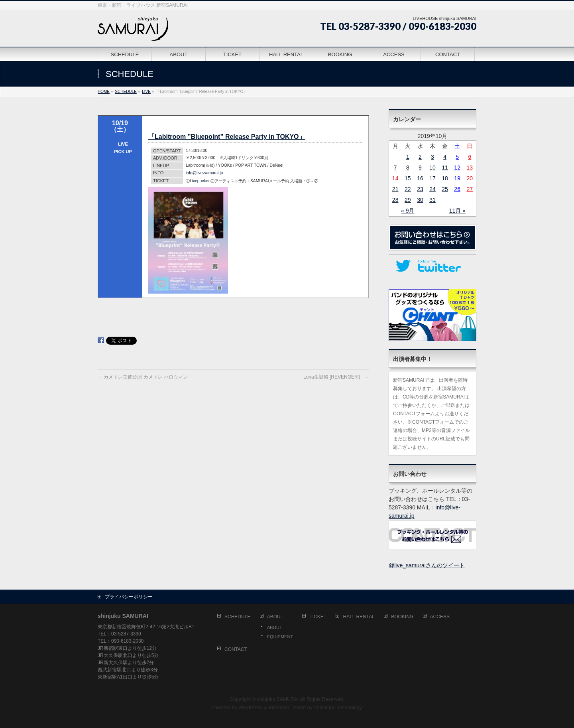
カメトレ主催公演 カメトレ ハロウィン (143, 377)
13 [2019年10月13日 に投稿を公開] (470, 168)
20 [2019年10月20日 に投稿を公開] (470, 178)
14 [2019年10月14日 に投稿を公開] (395, 178)
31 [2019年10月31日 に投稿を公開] (432, 200)
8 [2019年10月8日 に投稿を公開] (408, 168)
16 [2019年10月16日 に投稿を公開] (420, 178)
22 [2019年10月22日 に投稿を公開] (408, 189)
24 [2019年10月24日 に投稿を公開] (432, 189)
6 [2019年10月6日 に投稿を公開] (470, 157)
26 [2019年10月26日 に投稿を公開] (457, 189)
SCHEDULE (237, 617)
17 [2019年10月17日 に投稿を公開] (432, 178)
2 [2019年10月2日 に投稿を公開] (420, 157)
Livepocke (199, 181)
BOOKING (402, 617)
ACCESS (440, 617)
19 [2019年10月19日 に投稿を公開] (457, 178)
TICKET (318, 617)
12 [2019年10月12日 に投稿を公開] (457, 168)
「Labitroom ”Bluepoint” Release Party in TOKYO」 (227, 137)
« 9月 (408, 211)
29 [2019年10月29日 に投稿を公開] (408, 200)
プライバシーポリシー (129, 597)
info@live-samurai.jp (204, 173)
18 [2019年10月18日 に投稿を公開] (445, 178)
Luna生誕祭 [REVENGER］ (336, 377)
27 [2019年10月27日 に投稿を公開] (470, 189)
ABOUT (275, 617)
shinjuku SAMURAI (278, 699)
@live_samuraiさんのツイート (427, 565)
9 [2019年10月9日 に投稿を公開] (420, 168)
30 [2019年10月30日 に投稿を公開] (420, 200)
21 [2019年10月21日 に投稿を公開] (395, 189)
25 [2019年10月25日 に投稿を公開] (445, 189)
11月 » (457, 211)
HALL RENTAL (359, 617)
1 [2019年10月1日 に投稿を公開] (408, 157)
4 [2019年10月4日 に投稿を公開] (445, 157)
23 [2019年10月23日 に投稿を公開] (420, 189)
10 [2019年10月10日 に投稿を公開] (432, 168)
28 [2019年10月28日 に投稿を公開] (395, 200)
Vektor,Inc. (325, 708)
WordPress (251, 708)
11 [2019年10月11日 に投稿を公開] (445, 168)
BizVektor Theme (287, 708)
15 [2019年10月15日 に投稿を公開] (408, 178)
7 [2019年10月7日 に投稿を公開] (395, 168)
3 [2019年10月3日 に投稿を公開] (432, 157)
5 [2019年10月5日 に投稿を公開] (457, 157)
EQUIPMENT (280, 637)
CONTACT (236, 649)
